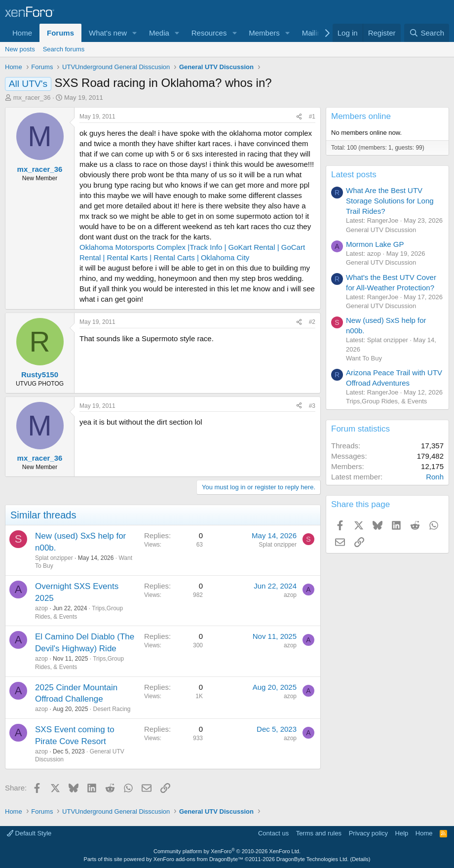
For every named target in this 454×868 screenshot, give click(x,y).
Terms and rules (319, 833)
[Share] (299, 117)
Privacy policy (368, 833)
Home (22, 33)
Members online (361, 116)
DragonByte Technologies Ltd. (313, 859)
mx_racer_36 (32, 98)
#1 (312, 117)
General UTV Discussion (381, 230)
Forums (60, 33)
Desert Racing (112, 709)
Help (402, 833)
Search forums (64, 49)
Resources (209, 33)
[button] (135, 33)
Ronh (435, 477)
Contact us (273, 833)
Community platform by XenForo (227, 851)
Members (264, 33)
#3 (312, 406)
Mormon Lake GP (375, 244)
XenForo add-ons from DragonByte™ (198, 859)
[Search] (427, 33)
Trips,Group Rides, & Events (386, 401)
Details (360, 859)
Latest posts (354, 175)
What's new (108, 33)
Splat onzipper (54, 558)
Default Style (29, 833)
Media (159, 33)
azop (41, 608)
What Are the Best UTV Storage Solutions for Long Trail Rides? (390, 201)
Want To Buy (364, 358)
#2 (312, 322)
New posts (20, 49)
